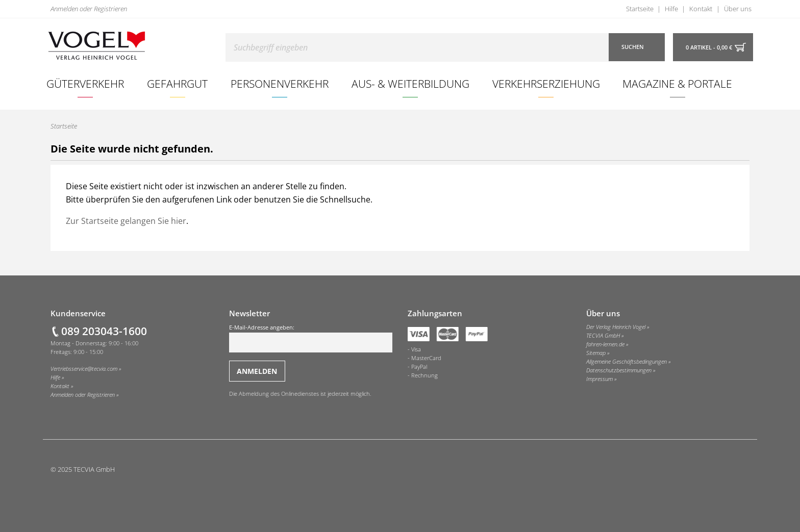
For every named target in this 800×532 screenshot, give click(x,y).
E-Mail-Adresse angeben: (311, 338)
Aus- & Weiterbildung (410, 83)
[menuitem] (85, 84)
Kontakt (701, 9)
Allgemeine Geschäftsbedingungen (627, 362)
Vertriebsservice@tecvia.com (84, 369)
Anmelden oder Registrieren (89, 9)
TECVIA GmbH (603, 336)
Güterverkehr (85, 83)
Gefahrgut (177, 83)
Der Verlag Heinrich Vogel (616, 327)
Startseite (640, 9)
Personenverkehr (280, 83)
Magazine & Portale (677, 83)
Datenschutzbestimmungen (619, 370)
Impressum (599, 379)
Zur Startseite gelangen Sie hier (126, 221)
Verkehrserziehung (546, 83)
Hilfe (671, 9)
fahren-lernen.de (605, 344)
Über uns (738, 9)
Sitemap (596, 353)
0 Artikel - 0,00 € (709, 47)
